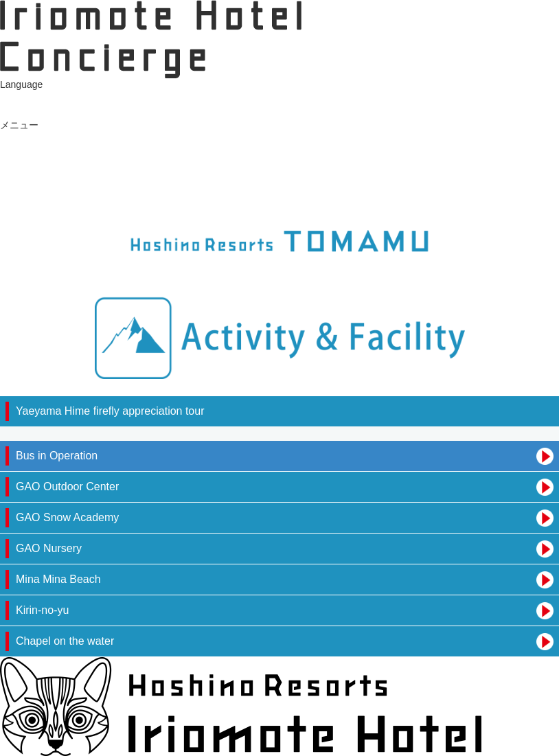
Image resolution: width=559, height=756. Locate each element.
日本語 (14, 98)
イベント (19, 179)
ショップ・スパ (34, 165)
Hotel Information (37, 205)
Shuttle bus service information (66, 192)
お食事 (14, 138)
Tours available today (45, 152)
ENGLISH (21, 111)
